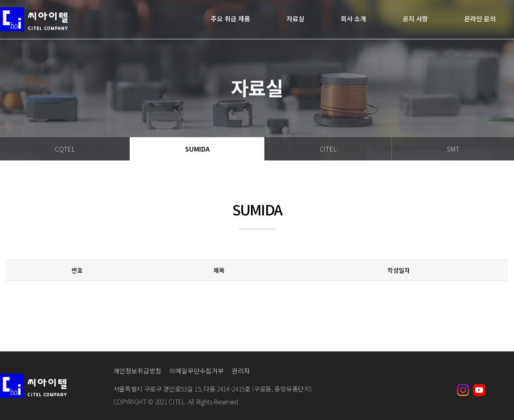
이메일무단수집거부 (197, 371)
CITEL (328, 149)
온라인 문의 (480, 19)
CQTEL (65, 149)
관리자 (241, 371)
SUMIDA (197, 149)
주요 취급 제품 (230, 19)
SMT (453, 149)
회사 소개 (353, 19)
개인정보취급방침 (137, 371)
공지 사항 (415, 19)
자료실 (295, 19)
